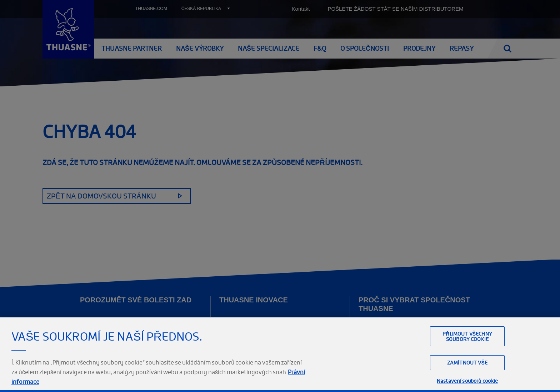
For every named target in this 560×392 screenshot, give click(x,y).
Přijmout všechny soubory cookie (467, 365)
